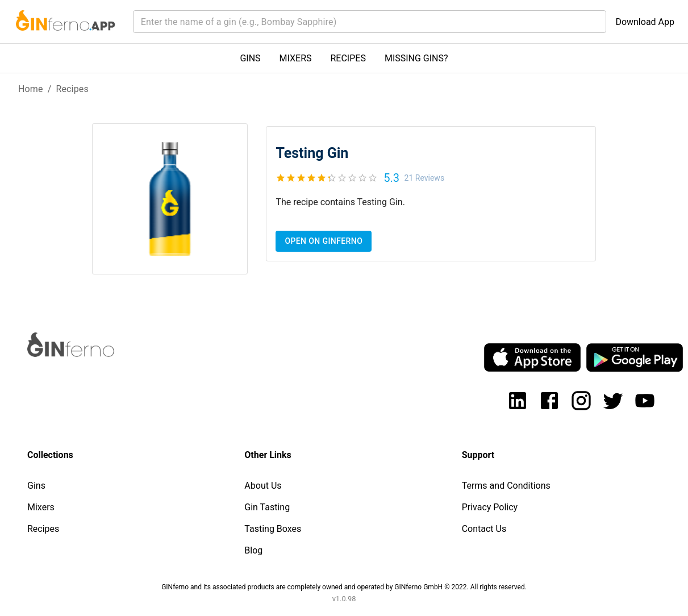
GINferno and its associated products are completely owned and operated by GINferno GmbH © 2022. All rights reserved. (344, 587)
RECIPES (348, 58)
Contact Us (484, 529)
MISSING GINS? (416, 58)
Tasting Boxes (273, 529)
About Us (263, 486)
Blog (253, 550)
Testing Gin (312, 153)
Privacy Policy (490, 507)
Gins (36, 486)
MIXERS (296, 58)
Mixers (41, 507)
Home (31, 89)
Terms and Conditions (506, 486)
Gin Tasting (267, 507)
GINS (250, 58)
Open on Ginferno (324, 241)
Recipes (72, 89)
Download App (645, 22)
